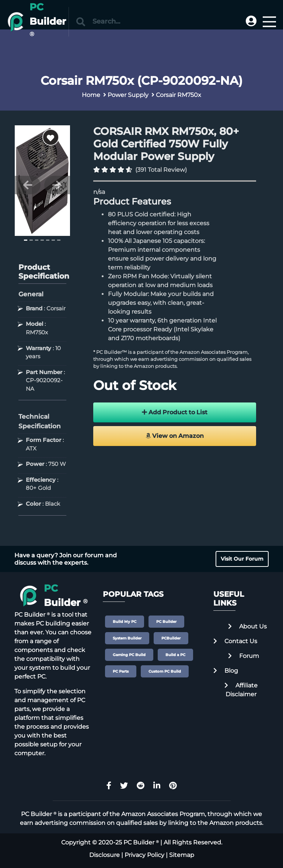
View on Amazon (175, 436)
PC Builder (166, 622)
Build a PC (175, 655)
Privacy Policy (144, 855)
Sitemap (182, 855)
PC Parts (121, 671)
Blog (226, 671)
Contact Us (235, 641)
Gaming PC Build (129, 655)
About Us (247, 626)
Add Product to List (175, 412)
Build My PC (125, 622)
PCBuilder (171, 638)
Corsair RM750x (179, 95)
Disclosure (104, 855)
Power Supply (128, 95)
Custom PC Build (165, 671)
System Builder (127, 638)
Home (91, 95)
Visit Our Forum (242, 559)
